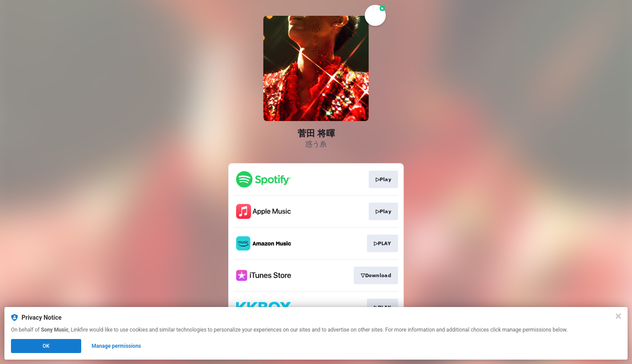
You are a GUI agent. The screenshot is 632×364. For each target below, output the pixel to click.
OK (46, 346)
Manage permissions (117, 346)
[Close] (618, 316)
